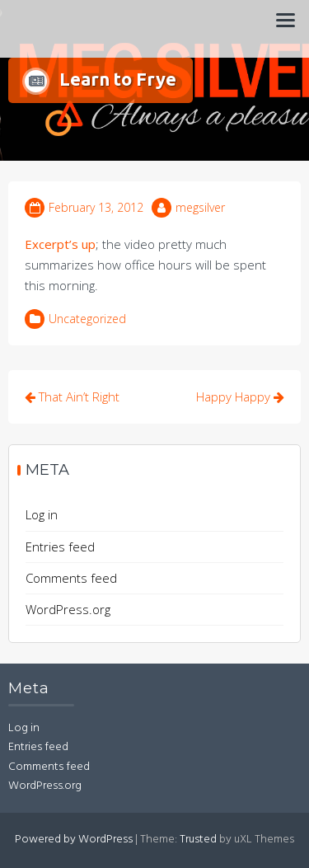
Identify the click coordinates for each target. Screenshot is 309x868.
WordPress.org (68, 609)
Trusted (198, 840)
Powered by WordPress (74, 840)
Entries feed (60, 547)
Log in (42, 514)
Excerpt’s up (60, 244)
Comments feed (71, 578)
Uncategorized (87, 319)
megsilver (200, 207)
